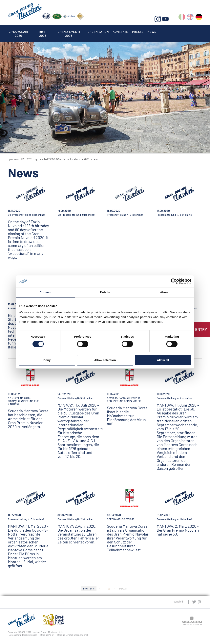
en (190, 18)
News (152, 32)
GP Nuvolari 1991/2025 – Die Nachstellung (58, 159)
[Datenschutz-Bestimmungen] (23, 635)
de (199, 18)
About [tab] (164, 292)
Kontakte (120, 32)
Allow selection (105, 360)
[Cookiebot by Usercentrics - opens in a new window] (174, 281)
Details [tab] (105, 292)
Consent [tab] (46, 292)
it (182, 18)
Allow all (163, 360)
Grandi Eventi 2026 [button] (69, 32)
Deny (47, 360)
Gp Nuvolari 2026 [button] (18, 32)
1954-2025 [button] (43, 32)
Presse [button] (138, 32)
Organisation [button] (98, 32)
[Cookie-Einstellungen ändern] (73, 635)
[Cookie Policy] (48, 635)
